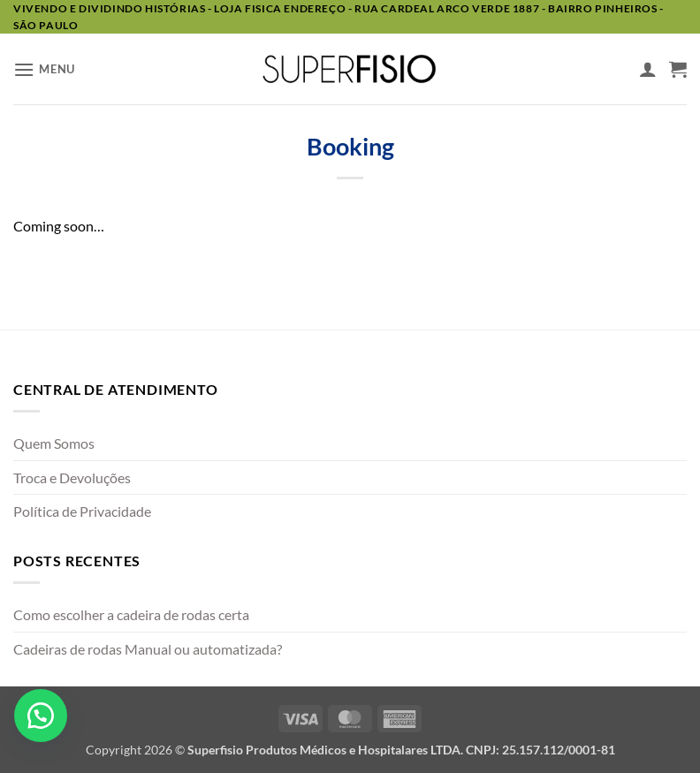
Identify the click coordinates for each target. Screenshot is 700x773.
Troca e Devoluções (72, 477)
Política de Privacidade (82, 511)
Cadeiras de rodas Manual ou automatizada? (148, 649)
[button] (44, 69)
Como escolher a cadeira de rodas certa (131, 614)
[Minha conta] (648, 69)
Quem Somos (54, 443)
